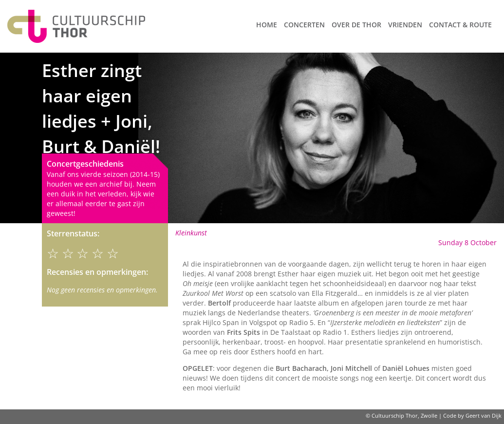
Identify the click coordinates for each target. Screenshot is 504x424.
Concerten (304, 25)
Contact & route (460, 25)
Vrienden (405, 25)
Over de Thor (356, 25)
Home (267, 25)
